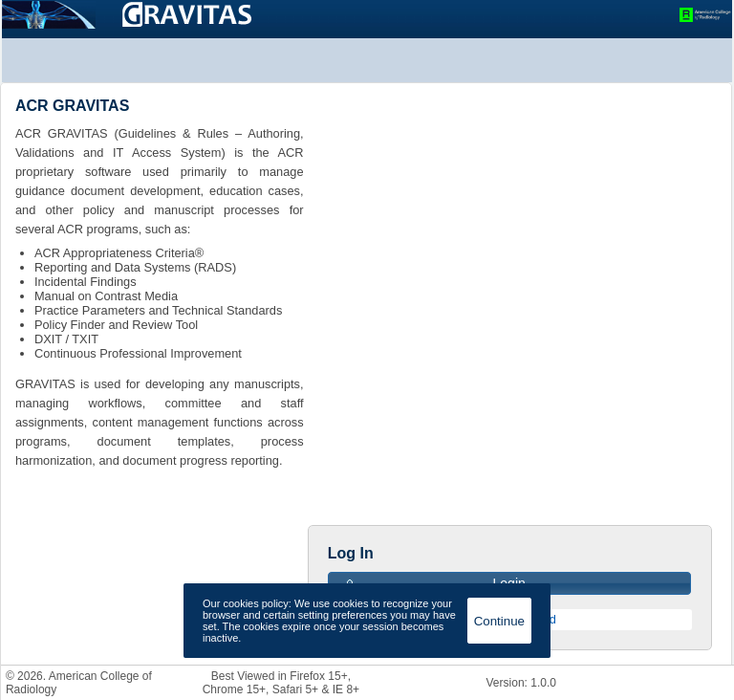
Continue (499, 621)
